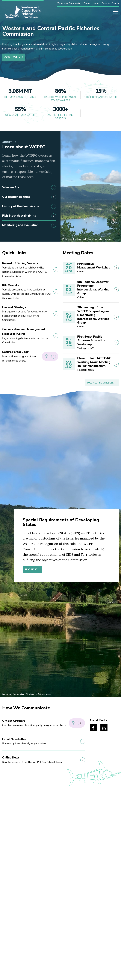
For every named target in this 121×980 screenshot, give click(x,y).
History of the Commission (29, 206)
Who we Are (29, 188)
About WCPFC (12, 57)
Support (88, 3)
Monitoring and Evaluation (29, 225)
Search (115, 3)
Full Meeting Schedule (100, 383)
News (96, 3)
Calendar (106, 3)
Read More (31, 569)
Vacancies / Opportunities (69, 3)
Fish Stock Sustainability (29, 216)
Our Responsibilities (29, 197)
